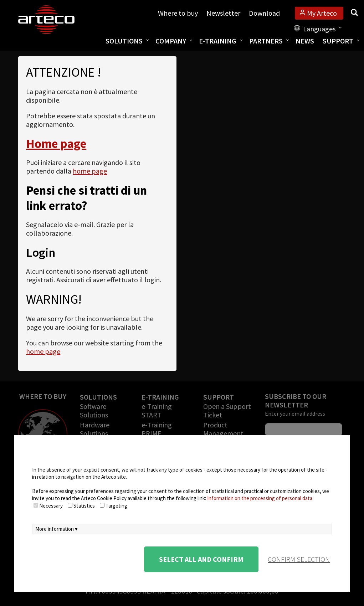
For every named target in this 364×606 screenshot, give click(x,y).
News (305, 41)
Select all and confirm (201, 559)
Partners (266, 41)
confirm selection (299, 559)
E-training (218, 41)
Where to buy (178, 13)
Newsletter (223, 13)
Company (171, 41)
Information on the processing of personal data (260, 498)
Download (264, 13)
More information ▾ (57, 529)
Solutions (124, 41)
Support (338, 41)
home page (90, 171)
